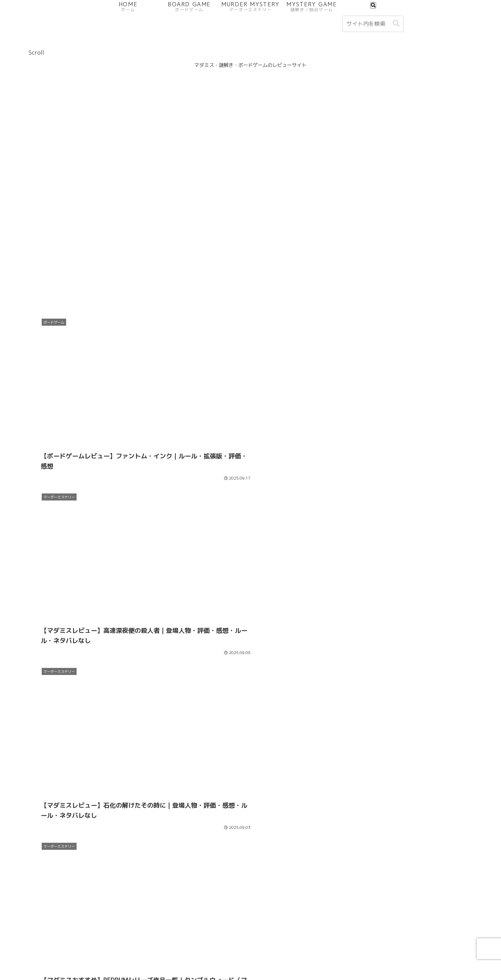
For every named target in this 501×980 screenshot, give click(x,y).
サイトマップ (450, 959)
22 (288, 904)
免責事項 (415, 959)
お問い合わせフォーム (370, 959)
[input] (373, 24)
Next (251, 878)
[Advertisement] (250, 255)
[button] (396, 24)
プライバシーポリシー (308, 959)
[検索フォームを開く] (373, 5)
